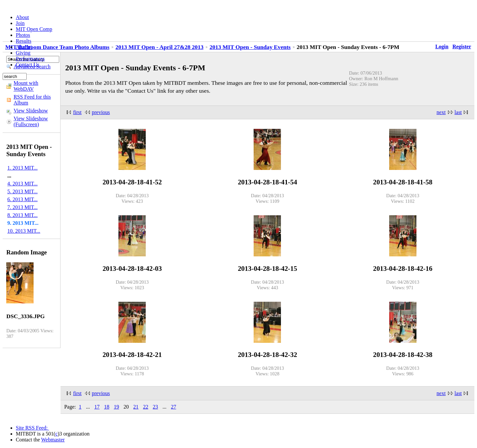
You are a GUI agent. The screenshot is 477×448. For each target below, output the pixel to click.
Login (442, 47)
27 (173, 407)
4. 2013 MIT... (22, 184)
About (22, 17)
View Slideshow (31, 111)
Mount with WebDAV (26, 86)
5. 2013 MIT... (22, 191)
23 (155, 407)
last (458, 112)
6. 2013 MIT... (22, 199)
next (441, 112)
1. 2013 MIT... (22, 168)
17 (97, 407)
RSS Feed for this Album (32, 100)
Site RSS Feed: (32, 428)
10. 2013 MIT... (24, 231)
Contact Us (28, 65)
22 (146, 407)
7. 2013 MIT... (22, 207)
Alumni (24, 47)
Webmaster (53, 440)
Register (462, 47)
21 (136, 407)
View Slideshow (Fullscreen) (31, 121)
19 (116, 407)
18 (107, 407)
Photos (23, 35)
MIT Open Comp (34, 29)
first (77, 112)
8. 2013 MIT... (22, 215)
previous (101, 112)
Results (24, 41)
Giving (23, 53)
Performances (30, 59)
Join (20, 23)
